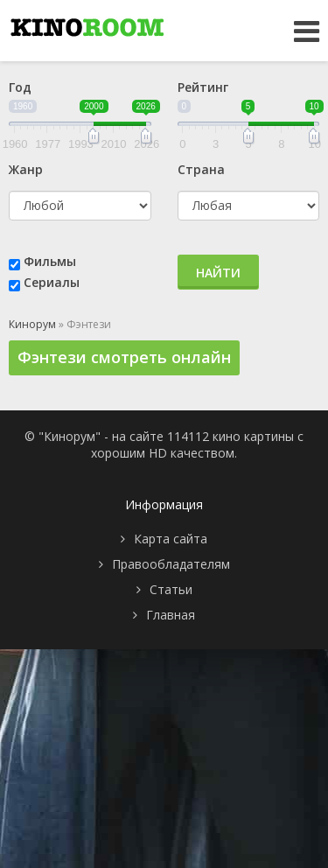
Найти (218, 273)
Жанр (26, 169)
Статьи (171, 589)
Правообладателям (171, 564)
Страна (201, 169)
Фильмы (50, 261)
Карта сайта (171, 539)
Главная (171, 615)
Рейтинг (203, 87)
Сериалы (52, 282)
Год (20, 87)
